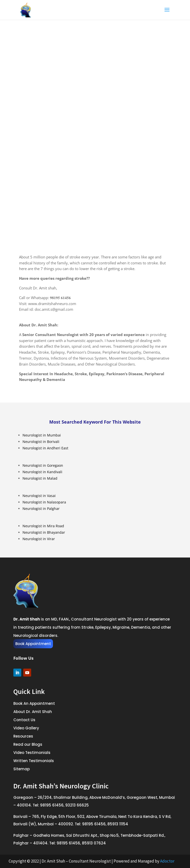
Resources (23, 736)
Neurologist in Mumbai (42, 435)
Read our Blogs (28, 744)
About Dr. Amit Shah (33, 712)
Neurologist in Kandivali (42, 472)
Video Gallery (26, 728)
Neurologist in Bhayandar (44, 532)
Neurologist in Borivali (41, 442)
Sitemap (22, 769)
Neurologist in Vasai (39, 496)
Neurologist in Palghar (41, 509)
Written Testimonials (34, 761)
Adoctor (167, 861)
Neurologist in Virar (39, 539)
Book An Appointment (34, 703)
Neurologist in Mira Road (43, 526)
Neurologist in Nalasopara (44, 502)
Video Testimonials (32, 753)
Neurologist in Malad (40, 478)
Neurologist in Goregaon (43, 465)
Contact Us (24, 720)
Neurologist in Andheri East (45, 448)
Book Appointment (33, 644)
